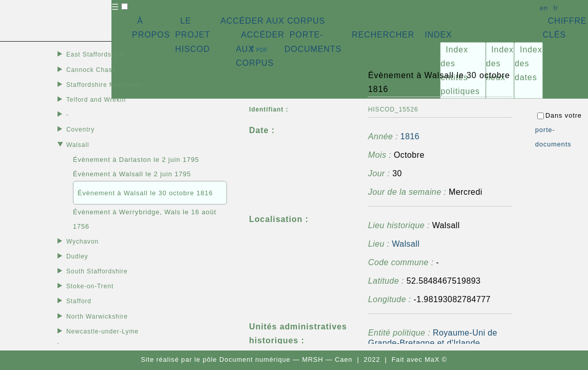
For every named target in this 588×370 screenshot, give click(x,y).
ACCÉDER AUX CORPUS (273, 21)
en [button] (544, 8)
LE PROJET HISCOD (193, 35)
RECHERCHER (383, 35)
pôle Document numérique (247, 359)
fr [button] (556, 8)
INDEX (438, 35)
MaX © (436, 359)
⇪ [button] (258, 49)
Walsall (406, 244)
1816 (410, 136)
